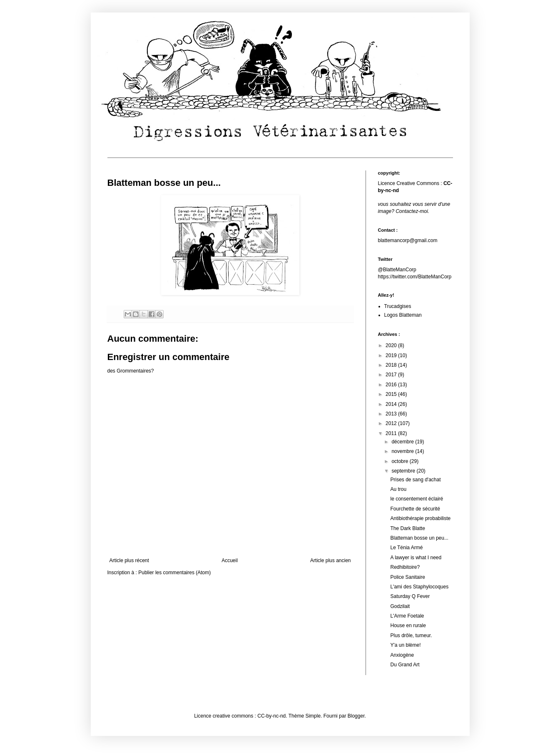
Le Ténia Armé (406, 548)
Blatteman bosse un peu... (419, 538)
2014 (392, 404)
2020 (392, 345)
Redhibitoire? (405, 567)
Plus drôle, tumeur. (411, 635)
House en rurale (408, 625)
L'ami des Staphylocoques (419, 587)
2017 (392, 375)
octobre (400, 461)
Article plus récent (129, 560)
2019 (392, 355)
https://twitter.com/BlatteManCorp (415, 277)
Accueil (230, 560)
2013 (392, 414)
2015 (392, 394)
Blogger (356, 716)
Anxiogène (402, 655)
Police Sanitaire (407, 577)
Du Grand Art (405, 665)
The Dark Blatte (407, 528)
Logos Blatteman (403, 315)
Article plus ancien (330, 560)
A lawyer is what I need (416, 558)
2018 (392, 365)
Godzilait (400, 606)
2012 (392, 423)
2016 (392, 385)
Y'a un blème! (405, 645)
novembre (403, 451)
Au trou (398, 489)
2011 (392, 433)
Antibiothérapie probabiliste (420, 518)
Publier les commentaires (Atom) (174, 573)
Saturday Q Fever (410, 596)
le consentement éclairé (417, 499)
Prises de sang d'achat (415, 480)
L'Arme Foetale (407, 616)
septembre (404, 471)
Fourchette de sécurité (415, 509)
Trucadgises (398, 306)
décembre (403, 442)
